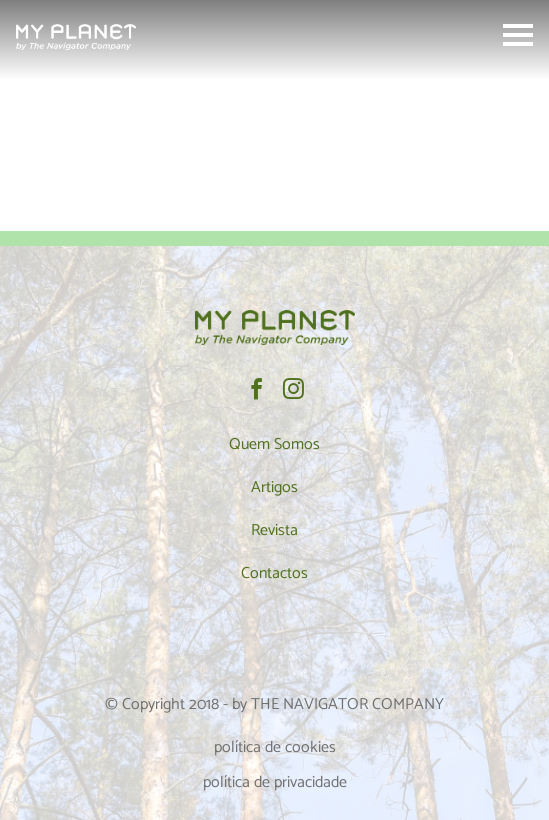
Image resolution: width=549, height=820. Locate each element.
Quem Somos (274, 444)
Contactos (274, 573)
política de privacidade (275, 782)
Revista (274, 530)
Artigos (274, 487)
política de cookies (275, 747)
